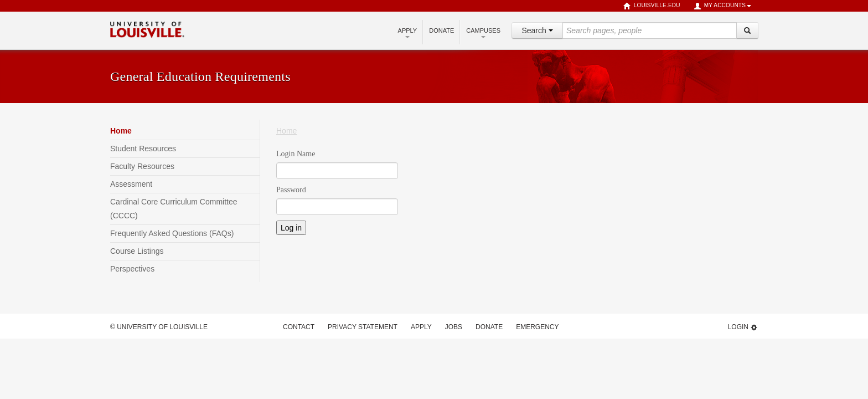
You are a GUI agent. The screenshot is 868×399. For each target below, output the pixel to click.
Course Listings (137, 251)
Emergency (537, 327)
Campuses (483, 33)
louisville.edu (652, 6)
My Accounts (722, 6)
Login (743, 327)
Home (121, 131)
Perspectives (132, 269)
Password (291, 190)
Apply (408, 33)
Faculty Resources (142, 166)
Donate (441, 30)
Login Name (296, 154)
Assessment (131, 184)
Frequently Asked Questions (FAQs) (172, 233)
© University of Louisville (159, 327)
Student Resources (143, 149)
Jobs (454, 327)
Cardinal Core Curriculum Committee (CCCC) (174, 209)
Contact (299, 327)
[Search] (747, 30)
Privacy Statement (363, 327)
